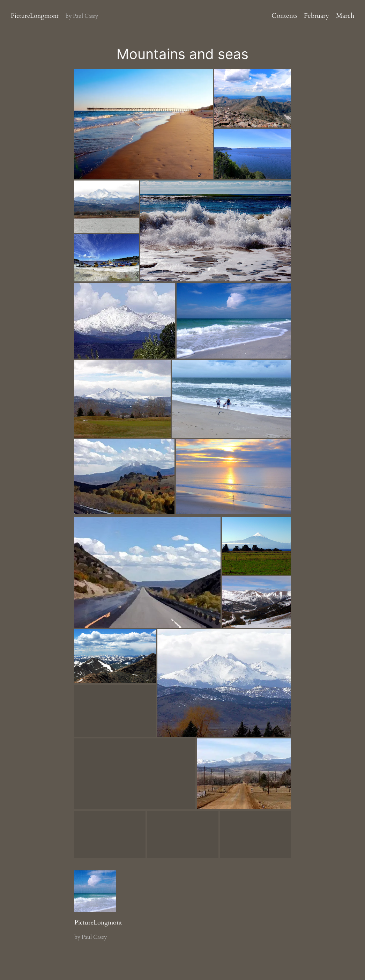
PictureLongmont (35, 16)
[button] (143, 123)
